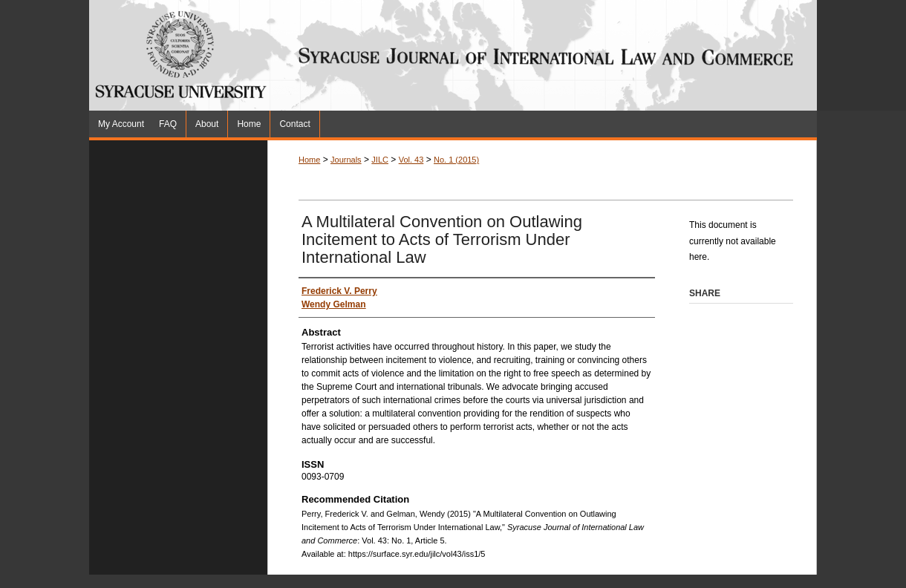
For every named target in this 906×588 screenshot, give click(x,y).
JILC (380, 160)
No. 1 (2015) (456, 160)
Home (309, 160)
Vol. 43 (411, 160)
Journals (346, 160)
